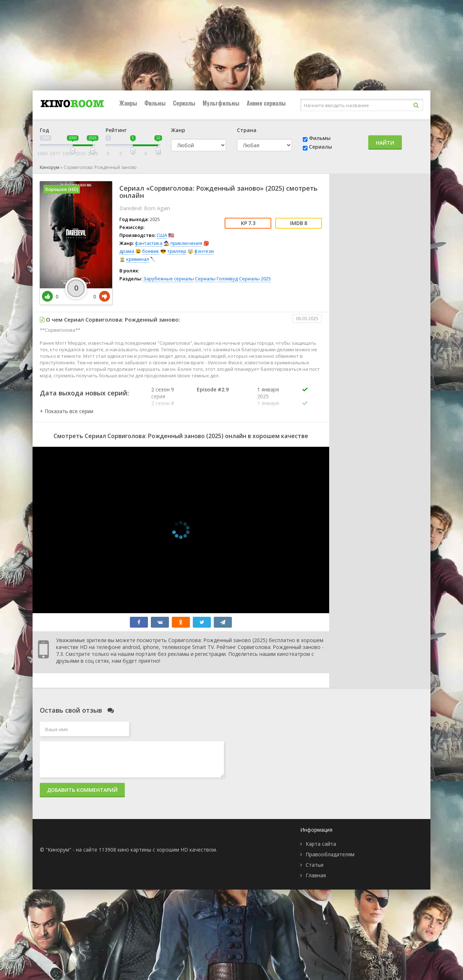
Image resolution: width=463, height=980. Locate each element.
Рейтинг (116, 130)
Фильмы (155, 103)
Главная (316, 875)
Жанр (178, 130)
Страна (247, 130)
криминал (138, 259)
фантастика (149, 243)
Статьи (315, 865)
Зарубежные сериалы (169, 279)
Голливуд (227, 279)
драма (127, 251)
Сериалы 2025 (255, 279)
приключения (186, 243)
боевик (151, 251)
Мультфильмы (221, 103)
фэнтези (204, 251)
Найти (385, 143)
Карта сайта (321, 844)
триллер (177, 251)
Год (44, 130)
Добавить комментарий (82, 790)
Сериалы (184, 103)
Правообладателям (330, 854)
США (162, 235)
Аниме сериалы (266, 103)
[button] (67, 411)
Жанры (128, 103)
